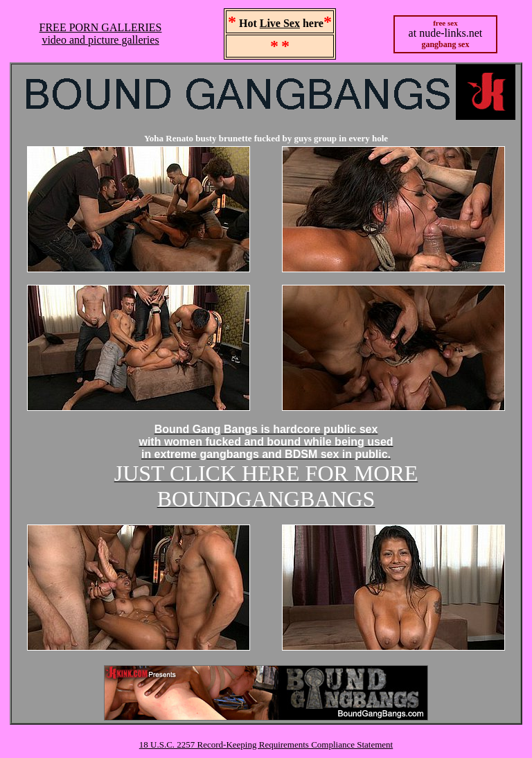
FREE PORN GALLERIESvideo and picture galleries (101, 34)
